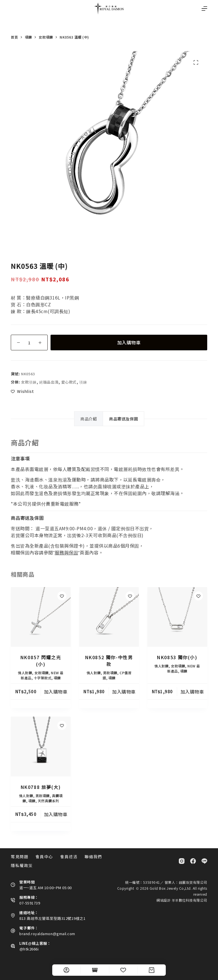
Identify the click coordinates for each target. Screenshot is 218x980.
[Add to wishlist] (22, 391)
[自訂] (66, 970)
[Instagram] (182, 861)
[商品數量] (29, 343)
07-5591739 (30, 903)
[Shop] (95, 970)
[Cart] (152, 970)
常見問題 (20, 857)
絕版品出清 (49, 382)
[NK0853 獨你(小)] (177, 617)
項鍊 (83, 382)
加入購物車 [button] (56, 692)
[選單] (204, 9)
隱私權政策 (22, 865)
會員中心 (44, 857)
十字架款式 (43, 678)
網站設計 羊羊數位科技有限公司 (182, 900)
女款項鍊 (29, 382)
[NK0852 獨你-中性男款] (109, 617)
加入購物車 (129, 342)
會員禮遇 (69, 857)
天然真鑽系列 (48, 801)
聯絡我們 (93, 857)
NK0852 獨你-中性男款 (109, 661)
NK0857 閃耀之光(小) (41, 661)
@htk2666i (29, 949)
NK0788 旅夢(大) (41, 787)
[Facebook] (193, 861)
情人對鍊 (25, 673)
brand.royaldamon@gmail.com (47, 934)
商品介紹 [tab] (89, 419)
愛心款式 (69, 382)
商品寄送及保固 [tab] (123, 419)
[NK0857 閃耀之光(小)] (41, 617)
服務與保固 (67, 552)
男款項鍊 (110, 673)
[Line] (204, 861)
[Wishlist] (123, 970)
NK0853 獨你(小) (177, 657)
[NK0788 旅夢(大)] (41, 746)
